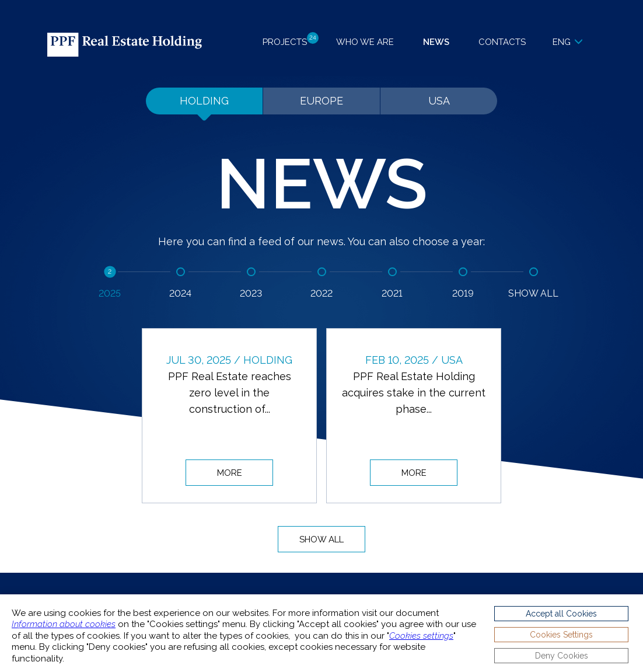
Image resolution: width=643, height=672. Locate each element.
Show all (321, 539)
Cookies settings (421, 636)
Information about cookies (64, 624)
